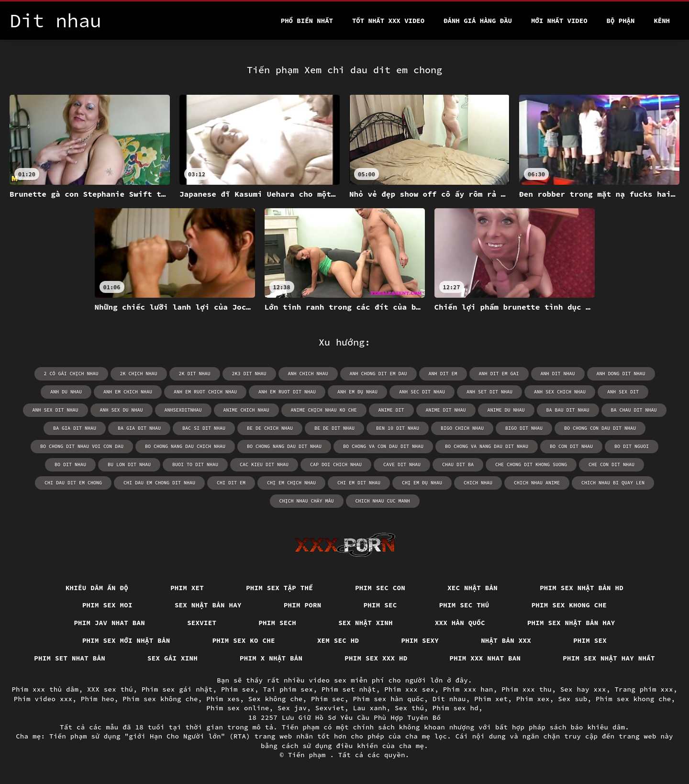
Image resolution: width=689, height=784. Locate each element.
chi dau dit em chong (73, 483)
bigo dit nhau (524, 428)
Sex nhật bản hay (208, 605)
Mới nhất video (559, 21)
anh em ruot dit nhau (287, 392)
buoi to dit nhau (195, 465)
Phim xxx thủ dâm (45, 689)
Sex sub (572, 699)
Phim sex (590, 640)
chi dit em (231, 483)
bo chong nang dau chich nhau (185, 446)
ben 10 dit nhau (398, 428)
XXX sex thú (110, 689)
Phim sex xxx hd (376, 658)
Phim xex (533, 699)
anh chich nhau (308, 374)
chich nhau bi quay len (613, 483)
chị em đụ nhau (422, 483)
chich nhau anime (537, 483)
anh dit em (443, 374)
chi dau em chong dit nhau (159, 483)
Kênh (662, 21)
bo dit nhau (70, 465)
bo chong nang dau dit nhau (284, 446)
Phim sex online (238, 708)
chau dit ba (458, 465)
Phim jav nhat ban (109, 623)
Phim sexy (420, 640)
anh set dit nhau (489, 392)
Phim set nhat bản (70, 658)
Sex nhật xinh (366, 623)
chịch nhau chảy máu (307, 501)
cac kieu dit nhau (264, 465)
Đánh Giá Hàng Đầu (478, 21)
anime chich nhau (246, 410)
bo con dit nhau (571, 446)
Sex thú (409, 708)
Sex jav (292, 708)
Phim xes (223, 699)
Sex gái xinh (172, 658)
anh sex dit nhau (56, 410)
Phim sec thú (464, 605)
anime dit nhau (446, 410)
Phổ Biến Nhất (307, 21)
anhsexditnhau (183, 410)
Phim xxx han (468, 689)
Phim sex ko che (244, 640)
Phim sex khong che (569, 605)
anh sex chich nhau (560, 392)
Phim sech (277, 623)
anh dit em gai (499, 374)
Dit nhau (449, 699)
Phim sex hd (456, 708)
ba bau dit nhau (568, 410)
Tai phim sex (288, 689)
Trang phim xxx (644, 689)
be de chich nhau (270, 428)
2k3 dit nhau (249, 374)
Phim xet (187, 588)
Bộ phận (621, 21)
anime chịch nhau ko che (324, 410)
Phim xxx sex (409, 689)
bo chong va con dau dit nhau (383, 446)
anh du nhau (66, 392)
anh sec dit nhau (422, 392)
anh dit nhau (558, 374)
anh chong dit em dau (378, 374)
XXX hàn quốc (460, 623)
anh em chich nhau (128, 392)
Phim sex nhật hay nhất (609, 658)
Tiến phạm (309, 755)
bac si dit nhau (204, 428)
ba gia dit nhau (75, 428)
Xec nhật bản (472, 588)
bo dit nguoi (632, 446)
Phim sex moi (107, 605)
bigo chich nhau (462, 428)
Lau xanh (370, 708)
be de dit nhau (334, 428)
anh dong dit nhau (621, 374)
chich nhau (478, 483)
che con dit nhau (611, 465)
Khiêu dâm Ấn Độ (97, 588)
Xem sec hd (338, 640)
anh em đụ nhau (357, 392)
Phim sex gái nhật (177, 689)
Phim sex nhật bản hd (582, 588)
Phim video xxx (43, 699)
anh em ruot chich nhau (205, 392)
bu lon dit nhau (129, 465)
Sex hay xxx (583, 689)
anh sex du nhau (122, 410)
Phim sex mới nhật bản (126, 640)
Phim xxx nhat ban (485, 658)
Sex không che (276, 699)
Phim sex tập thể (279, 588)
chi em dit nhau (359, 483)
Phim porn (303, 605)
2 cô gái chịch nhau (71, 374)
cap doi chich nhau (336, 465)
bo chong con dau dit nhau (600, 428)
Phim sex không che (160, 699)
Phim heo (98, 699)
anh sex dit (623, 392)
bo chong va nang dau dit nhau (487, 446)
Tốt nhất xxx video (388, 21)
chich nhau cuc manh (383, 501)
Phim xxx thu (527, 689)
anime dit (391, 410)
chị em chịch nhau (291, 483)
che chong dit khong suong (531, 465)
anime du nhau (506, 410)
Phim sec (380, 605)
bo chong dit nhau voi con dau (82, 446)
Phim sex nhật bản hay (571, 623)
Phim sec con (380, 588)
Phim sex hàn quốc (389, 699)
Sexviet (202, 623)
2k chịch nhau (139, 374)
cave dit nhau (402, 465)
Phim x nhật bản (271, 658)
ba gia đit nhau (139, 428)
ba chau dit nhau (634, 410)
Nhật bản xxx (506, 640)
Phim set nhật (349, 689)
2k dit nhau (195, 374)
